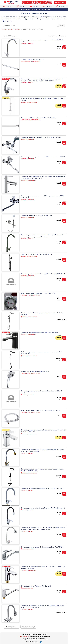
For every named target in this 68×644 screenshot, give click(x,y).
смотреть (47, 10)
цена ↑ (51, 36)
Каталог (20, 6)
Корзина (34, 6)
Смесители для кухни (27, 44)
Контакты (61, 6)
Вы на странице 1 (11, 627)
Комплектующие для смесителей (30, 61)
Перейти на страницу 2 (28, 627)
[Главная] (11, 2)
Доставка (47, 6)
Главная (7, 6)
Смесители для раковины (28, 180)
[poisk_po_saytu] (30, 25)
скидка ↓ (63, 36)
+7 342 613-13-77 (24, 636)
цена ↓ (56, 36)
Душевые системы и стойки (29, 102)
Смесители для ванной (27, 139)
